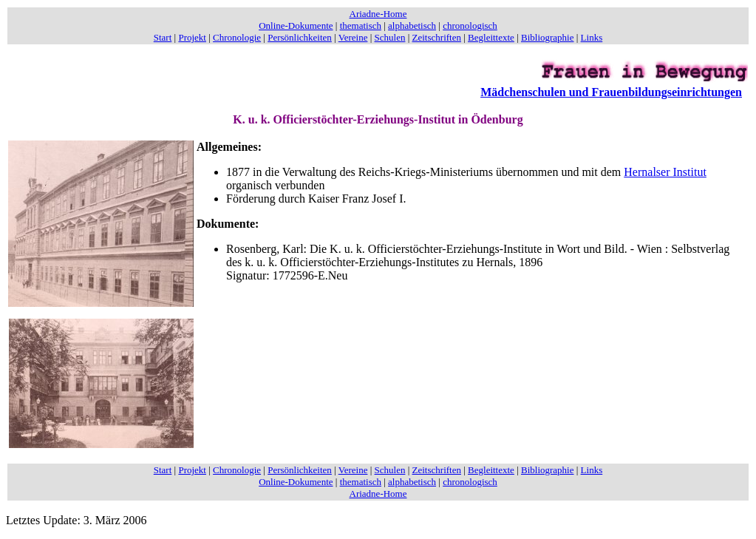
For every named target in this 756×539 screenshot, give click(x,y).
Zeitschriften (437, 37)
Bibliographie (548, 37)
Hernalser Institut (665, 172)
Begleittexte (491, 37)
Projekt (192, 37)
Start (163, 37)
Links (592, 37)
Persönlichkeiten (300, 37)
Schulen (390, 37)
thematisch (361, 26)
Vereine (353, 37)
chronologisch (470, 26)
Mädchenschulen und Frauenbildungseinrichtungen (611, 92)
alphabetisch (412, 26)
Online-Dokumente (296, 26)
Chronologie (237, 37)
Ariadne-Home (378, 14)
